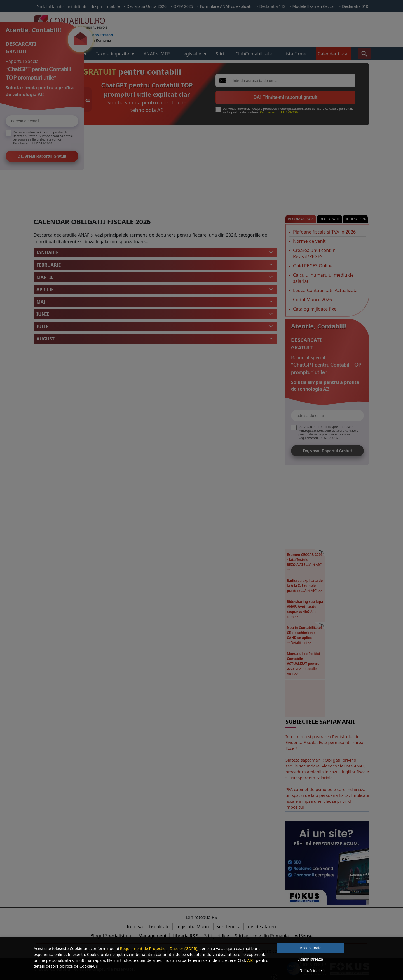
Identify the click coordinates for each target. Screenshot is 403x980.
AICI (251, 960)
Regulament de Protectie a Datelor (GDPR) (159, 949)
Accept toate (311, 948)
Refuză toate (311, 971)
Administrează (311, 959)
